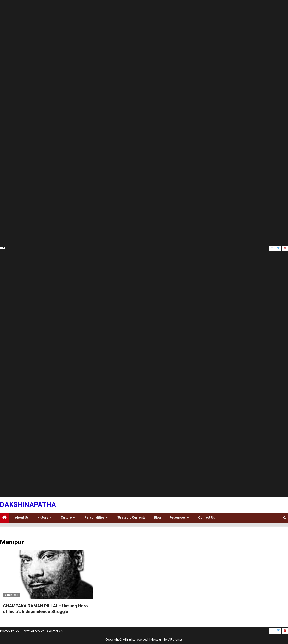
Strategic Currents (131, 518)
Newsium (157, 639)
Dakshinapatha (28, 505)
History (43, 518)
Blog (157, 518)
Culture (66, 518)
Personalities (94, 518)
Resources (178, 518)
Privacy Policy (10, 631)
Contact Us (207, 518)
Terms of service (33, 631)
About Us (22, 518)
